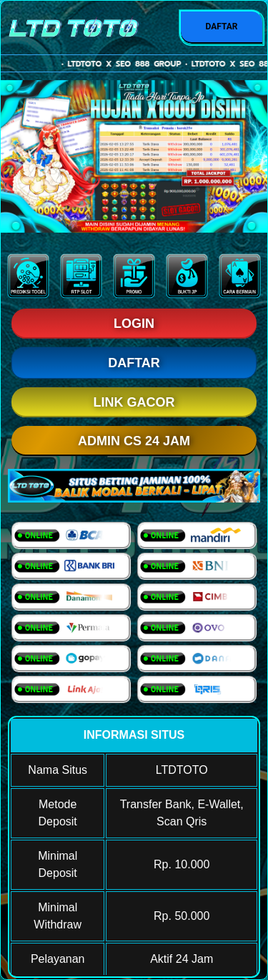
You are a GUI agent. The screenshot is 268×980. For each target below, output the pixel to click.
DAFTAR (221, 26)
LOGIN (134, 324)
